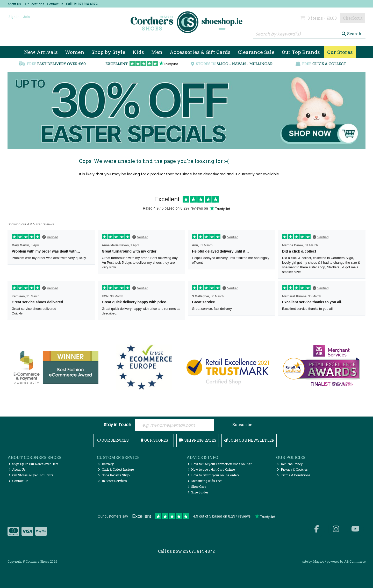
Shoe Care (197, 486)
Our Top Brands (301, 52)
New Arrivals (41, 52)
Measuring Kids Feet (205, 481)
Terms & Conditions (294, 475)
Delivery (106, 464)
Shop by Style (108, 52)
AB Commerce (355, 561)
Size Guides (198, 492)
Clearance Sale (256, 52)
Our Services (113, 440)
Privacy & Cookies (292, 469)
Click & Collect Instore (116, 469)
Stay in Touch (117, 425)
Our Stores (340, 52)
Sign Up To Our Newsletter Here (34, 464)
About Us (14, 4)
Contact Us (55, 4)
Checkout (353, 18)
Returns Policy (290, 464)
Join (26, 17)
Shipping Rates (198, 440)
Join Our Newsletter (249, 440)
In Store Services (112, 481)
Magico (319, 561)
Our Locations (34, 4)
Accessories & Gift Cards (200, 52)
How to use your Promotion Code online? (220, 464)
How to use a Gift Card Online (211, 469)
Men (157, 52)
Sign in (14, 17)
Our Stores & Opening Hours (31, 475)
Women (75, 52)
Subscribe (242, 424)
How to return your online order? (213, 475)
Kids (138, 52)
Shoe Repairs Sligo (114, 475)
